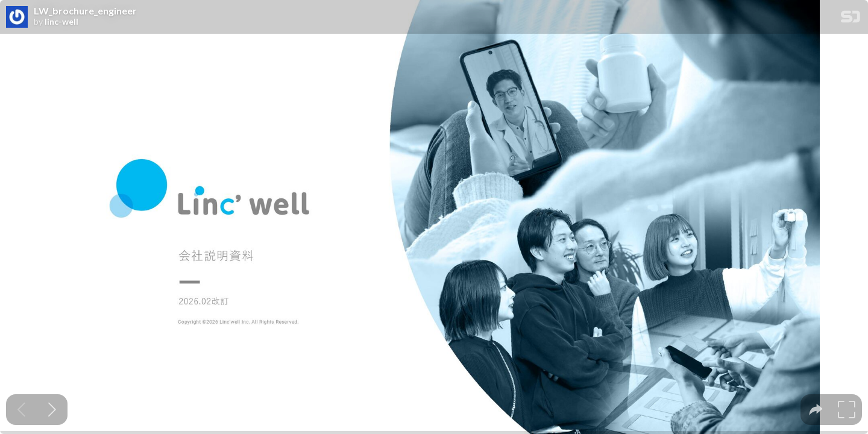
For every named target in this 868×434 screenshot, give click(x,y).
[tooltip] (816, 410)
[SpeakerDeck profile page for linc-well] (17, 17)
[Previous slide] (21, 410)
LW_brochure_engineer (85, 11)
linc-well (61, 22)
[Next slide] (52, 410)
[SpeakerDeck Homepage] (851, 19)
